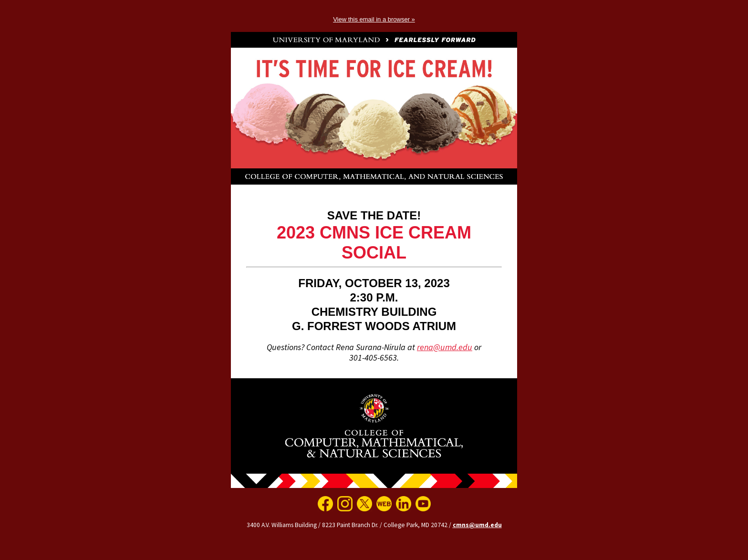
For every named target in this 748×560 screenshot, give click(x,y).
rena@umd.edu (445, 347)
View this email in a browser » (374, 19)
